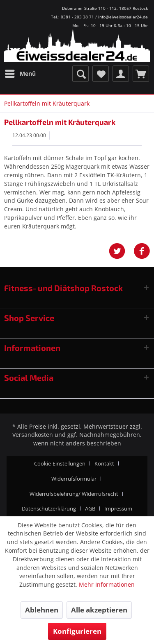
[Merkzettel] (101, 74)
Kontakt (104, 463)
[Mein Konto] (121, 74)
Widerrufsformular (74, 479)
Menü (20, 72)
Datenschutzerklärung (49, 508)
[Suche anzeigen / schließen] (80, 74)
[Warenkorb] (141, 74)
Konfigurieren (77, 631)
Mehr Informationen (107, 584)
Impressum (118, 508)
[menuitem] (20, 74)
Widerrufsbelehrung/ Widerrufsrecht (74, 494)
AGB (90, 508)
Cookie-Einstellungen (60, 463)
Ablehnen (42, 610)
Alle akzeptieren (99, 610)
